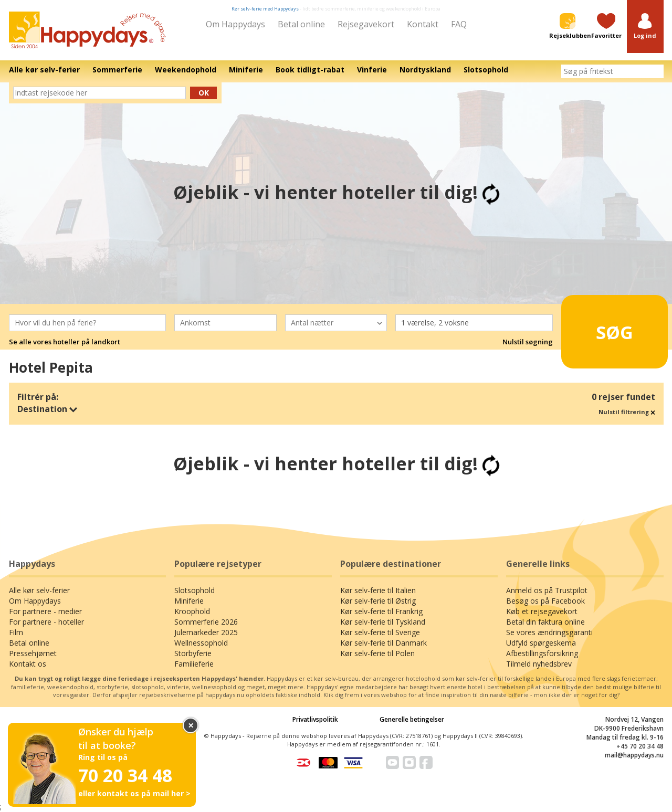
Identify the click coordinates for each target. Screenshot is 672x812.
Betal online (301, 24)
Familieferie (194, 664)
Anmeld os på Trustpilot (547, 590)
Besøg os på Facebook (545, 601)
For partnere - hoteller (46, 622)
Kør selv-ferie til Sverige (380, 632)
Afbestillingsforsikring (542, 653)
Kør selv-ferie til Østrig (378, 601)
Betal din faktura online (545, 622)
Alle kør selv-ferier (39, 590)
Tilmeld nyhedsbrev (539, 664)
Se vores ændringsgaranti (549, 632)
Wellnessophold (201, 643)
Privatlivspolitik (315, 719)
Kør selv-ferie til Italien (378, 590)
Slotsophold (195, 590)
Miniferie (189, 601)
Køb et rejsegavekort (542, 611)
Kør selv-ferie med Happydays (265, 9)
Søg (598, 328)
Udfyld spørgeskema (541, 643)
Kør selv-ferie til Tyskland (383, 622)
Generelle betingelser (412, 719)
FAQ (459, 24)
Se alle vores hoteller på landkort (65, 342)
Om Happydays (235, 24)
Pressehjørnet (33, 653)
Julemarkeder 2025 (206, 632)
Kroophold (192, 611)
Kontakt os (28, 664)
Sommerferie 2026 (206, 622)
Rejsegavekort (366, 24)
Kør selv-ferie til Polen (377, 653)
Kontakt (423, 24)
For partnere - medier (45, 611)
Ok (204, 93)
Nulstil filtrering (627, 412)
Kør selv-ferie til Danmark (384, 643)
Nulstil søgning (528, 342)
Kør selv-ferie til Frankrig (381, 611)
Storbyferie (193, 653)
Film (16, 632)
